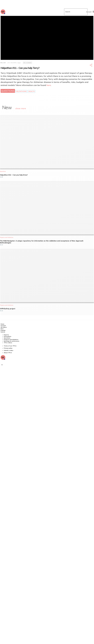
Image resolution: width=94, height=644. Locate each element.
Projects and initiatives (11, 340)
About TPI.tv (8, 353)
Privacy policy (8, 348)
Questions (8, 91)
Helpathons (21, 91)
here (49, 85)
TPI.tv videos (8, 343)
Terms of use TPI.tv (10, 346)
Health (31, 91)
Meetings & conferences (12, 341)
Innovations (8, 336)
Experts (6, 335)
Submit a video (9, 350)
